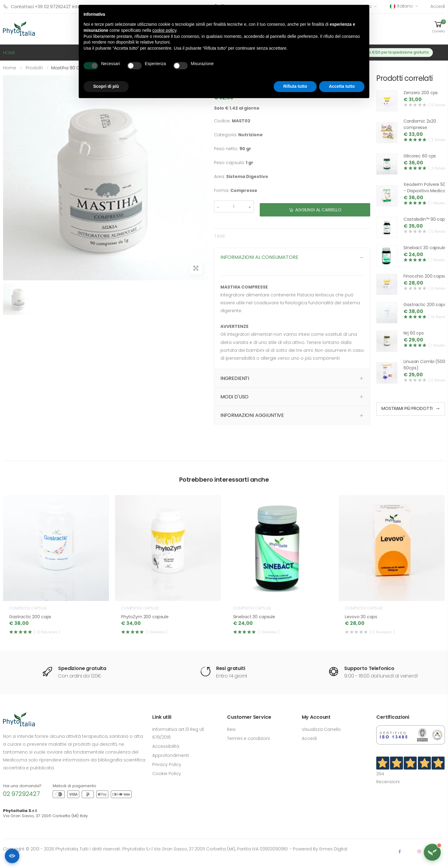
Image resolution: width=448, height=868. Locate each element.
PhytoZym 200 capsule (145, 617)
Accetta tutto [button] (342, 86)
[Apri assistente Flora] (432, 852)
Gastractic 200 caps (425, 305)
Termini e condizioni (248, 738)
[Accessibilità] (12, 856)
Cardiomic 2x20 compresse (420, 124)
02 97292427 (21, 794)
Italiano (401, 6)
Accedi (438, 6)
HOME (9, 53)
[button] (438, 27)
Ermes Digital (333, 849)
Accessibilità (166, 746)
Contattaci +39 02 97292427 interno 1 (46, 7)
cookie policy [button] (164, 30)
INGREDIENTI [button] (235, 378)
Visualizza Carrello (321, 729)
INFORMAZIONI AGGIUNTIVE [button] (252, 415)
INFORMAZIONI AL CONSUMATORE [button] (259, 257)
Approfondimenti (171, 755)
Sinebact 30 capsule (425, 248)
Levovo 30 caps (361, 617)
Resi (231, 729)
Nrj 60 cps (414, 333)
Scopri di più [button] (106, 86)
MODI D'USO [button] (234, 397)
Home (10, 68)
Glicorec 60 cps (420, 156)
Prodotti (34, 68)
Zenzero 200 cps (421, 93)
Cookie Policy (167, 774)
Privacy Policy (167, 764)
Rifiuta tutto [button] (295, 86)
